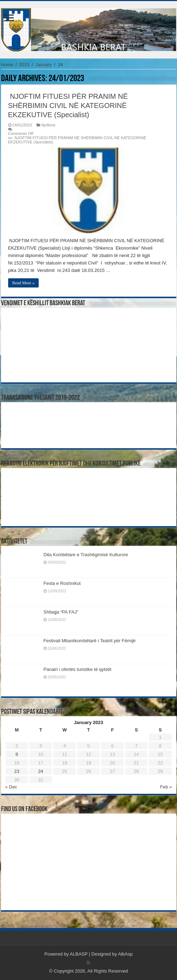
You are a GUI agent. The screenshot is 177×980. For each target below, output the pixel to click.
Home (7, 65)
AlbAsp (125, 954)
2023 (24, 65)
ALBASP (79, 954)
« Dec (11, 787)
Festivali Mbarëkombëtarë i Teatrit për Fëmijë (90, 641)
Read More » (24, 283)
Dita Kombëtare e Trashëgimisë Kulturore (86, 555)
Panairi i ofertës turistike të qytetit (78, 669)
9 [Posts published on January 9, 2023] (17, 754)
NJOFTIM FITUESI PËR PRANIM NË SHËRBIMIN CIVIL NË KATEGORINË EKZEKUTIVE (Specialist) (68, 106)
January (44, 65)
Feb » (166, 787)
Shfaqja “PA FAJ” (64, 612)
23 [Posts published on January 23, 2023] (17, 771)
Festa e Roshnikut (62, 583)
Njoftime (48, 125)
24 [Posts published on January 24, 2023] (40, 771)
